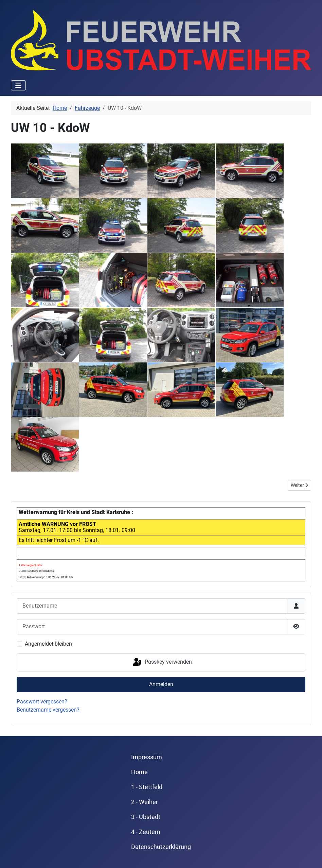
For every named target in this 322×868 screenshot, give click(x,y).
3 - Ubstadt (146, 817)
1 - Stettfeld (147, 787)
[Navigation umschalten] (18, 85)
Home (139, 772)
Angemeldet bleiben (48, 644)
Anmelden (161, 684)
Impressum (147, 757)
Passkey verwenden (162, 662)
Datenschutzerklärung (161, 847)
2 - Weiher (145, 802)
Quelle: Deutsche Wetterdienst (37, 571)
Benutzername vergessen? (48, 710)
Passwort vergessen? (42, 702)
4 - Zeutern (146, 832)
